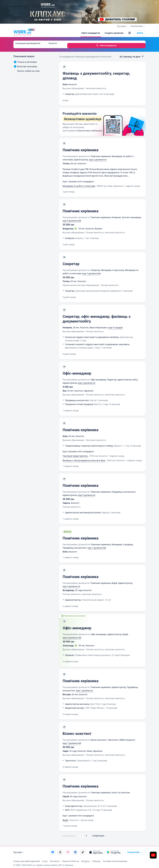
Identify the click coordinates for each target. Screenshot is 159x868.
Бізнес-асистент (77, 731)
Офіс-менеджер (77, 371)
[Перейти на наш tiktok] (83, 850)
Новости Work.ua (70, 859)
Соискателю (138, 26)
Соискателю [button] (136, 850)
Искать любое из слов (27, 69)
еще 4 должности (87, 381)
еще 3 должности (87, 493)
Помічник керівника (81, 148)
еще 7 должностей (91, 271)
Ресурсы (86, 859)
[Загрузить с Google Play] (114, 850)
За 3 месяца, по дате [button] (132, 54)
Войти (140, 33)
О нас (45, 859)
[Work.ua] (22, 33)
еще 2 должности (98, 157)
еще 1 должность (85, 688)
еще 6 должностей (72, 635)
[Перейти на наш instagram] (68, 850)
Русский (19, 850)
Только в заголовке (25, 60)
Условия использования (115, 859)
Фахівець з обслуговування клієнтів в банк (84, 458)
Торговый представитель (75, 454)
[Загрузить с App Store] (96, 850)
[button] (130, 33)
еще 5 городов (115, 325)
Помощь (96, 859)
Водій (65, 818)
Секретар (71, 261)
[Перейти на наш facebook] (53, 850)
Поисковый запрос (24, 54)
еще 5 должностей (72, 218)
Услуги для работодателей (27, 859)
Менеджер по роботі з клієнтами (79, 184)
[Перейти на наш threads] (60, 850)
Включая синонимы (26, 64)
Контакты (55, 859)
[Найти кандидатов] (91, 33)
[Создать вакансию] (114, 33)
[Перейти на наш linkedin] (75, 850)
